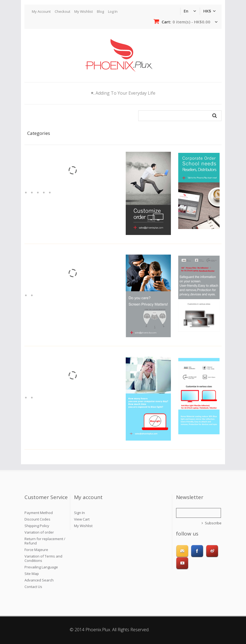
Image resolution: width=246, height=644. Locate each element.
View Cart (82, 519)
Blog (100, 11)
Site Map (32, 574)
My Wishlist (84, 11)
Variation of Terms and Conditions (43, 558)
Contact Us (33, 587)
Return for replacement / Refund (45, 541)
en (186, 11)
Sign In (79, 513)
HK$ (207, 11)
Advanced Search (39, 580)
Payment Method (39, 513)
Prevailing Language (41, 567)
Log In (113, 11)
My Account (41, 11)
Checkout (62, 11)
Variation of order (39, 532)
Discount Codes (37, 519)
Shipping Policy (37, 526)
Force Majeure (36, 550)
